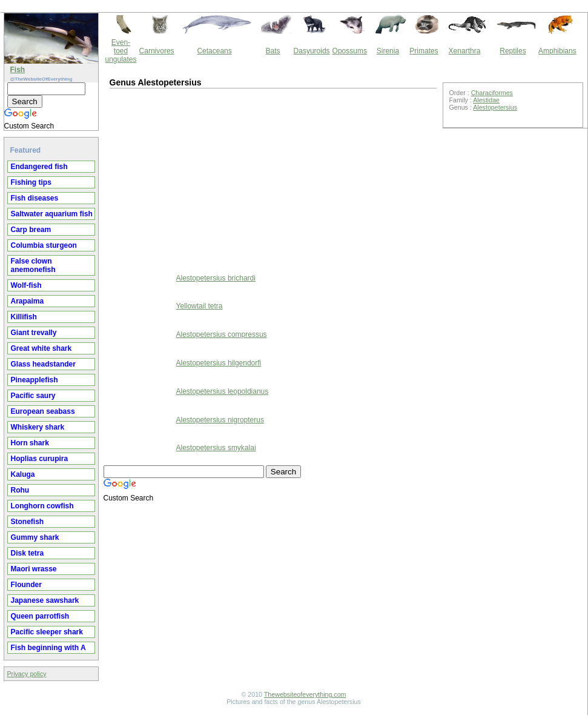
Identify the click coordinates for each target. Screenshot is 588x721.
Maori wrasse (34, 569)
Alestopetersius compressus (222, 334)
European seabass (43, 411)
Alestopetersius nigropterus (220, 420)
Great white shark (41, 348)
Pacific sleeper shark (47, 632)
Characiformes (492, 93)
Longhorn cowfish (42, 506)
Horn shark (30, 443)
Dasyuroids (312, 51)
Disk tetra (28, 553)
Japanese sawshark (45, 600)
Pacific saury (33, 396)
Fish (18, 70)
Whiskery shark (38, 427)
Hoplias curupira (40, 459)
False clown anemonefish (33, 265)
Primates (424, 51)
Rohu (20, 490)
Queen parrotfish (40, 616)
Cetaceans (214, 51)
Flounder (26, 585)
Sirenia (388, 51)
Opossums (350, 51)
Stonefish (28, 522)
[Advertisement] (210, 179)
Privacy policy (27, 674)
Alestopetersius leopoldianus (223, 391)
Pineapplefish (35, 380)
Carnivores (157, 51)
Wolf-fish (26, 285)
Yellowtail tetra (200, 306)
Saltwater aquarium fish (52, 214)
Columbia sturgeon (44, 245)
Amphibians (557, 51)
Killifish (24, 317)
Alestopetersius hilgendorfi (219, 363)
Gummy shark (35, 537)
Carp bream (31, 230)
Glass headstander (43, 364)
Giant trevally (34, 333)
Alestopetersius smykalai (216, 448)
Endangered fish (39, 167)
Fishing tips (31, 182)
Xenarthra (465, 51)
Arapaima (28, 301)
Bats (273, 51)
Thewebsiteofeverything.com (305, 694)
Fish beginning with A (48, 648)
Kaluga (23, 474)
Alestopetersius (495, 107)
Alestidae (486, 100)
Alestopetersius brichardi (216, 278)
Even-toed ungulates (121, 51)
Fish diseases (35, 198)
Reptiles (513, 51)
